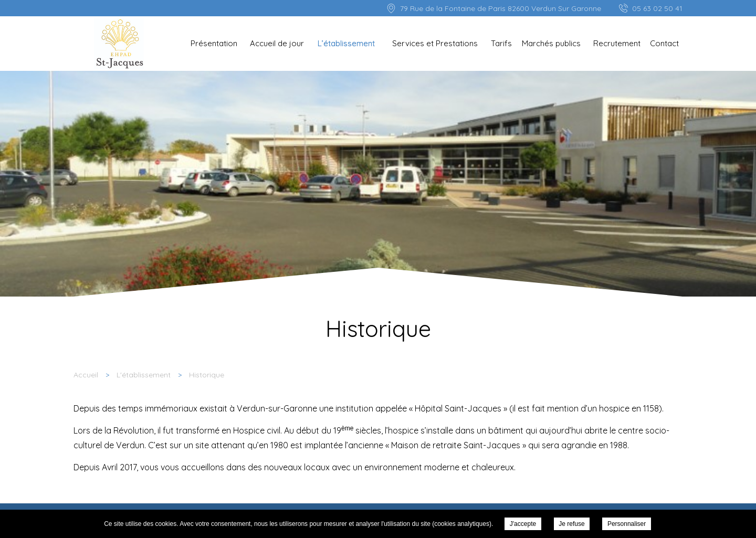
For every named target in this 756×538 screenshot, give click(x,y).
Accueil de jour (277, 43)
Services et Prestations (435, 43)
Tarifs (501, 43)
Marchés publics (551, 43)
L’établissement (346, 43)
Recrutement (617, 43)
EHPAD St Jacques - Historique (119, 44)
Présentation (214, 43)
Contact (664, 43)
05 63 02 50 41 (657, 8)
